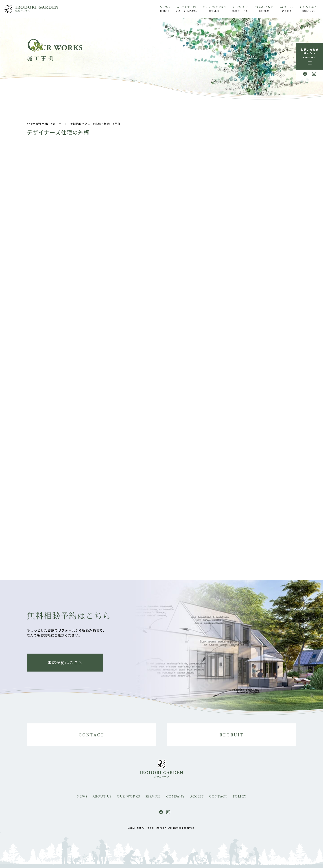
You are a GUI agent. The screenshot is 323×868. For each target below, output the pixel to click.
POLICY (240, 796)
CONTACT (309, 9)
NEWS (165, 9)
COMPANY (264, 9)
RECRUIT (231, 735)
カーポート (60, 128)
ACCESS (287, 9)
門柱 (118, 128)
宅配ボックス (81, 128)
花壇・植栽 (102, 128)
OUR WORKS (214, 9)
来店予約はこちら (65, 662)
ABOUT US (186, 9)
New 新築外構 (38, 128)
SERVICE (240, 9)
